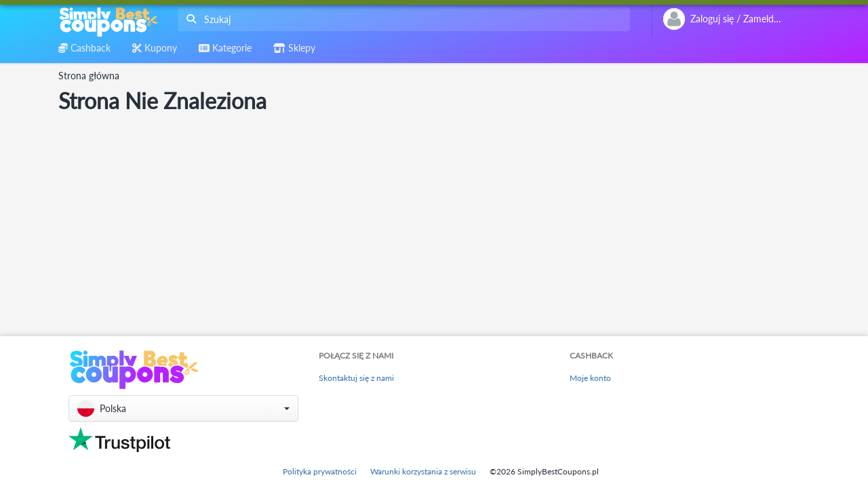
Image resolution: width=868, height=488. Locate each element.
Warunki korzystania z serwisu (423, 471)
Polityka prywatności (320, 471)
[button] (183, 408)
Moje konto (590, 378)
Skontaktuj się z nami (356, 378)
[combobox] (401, 19)
